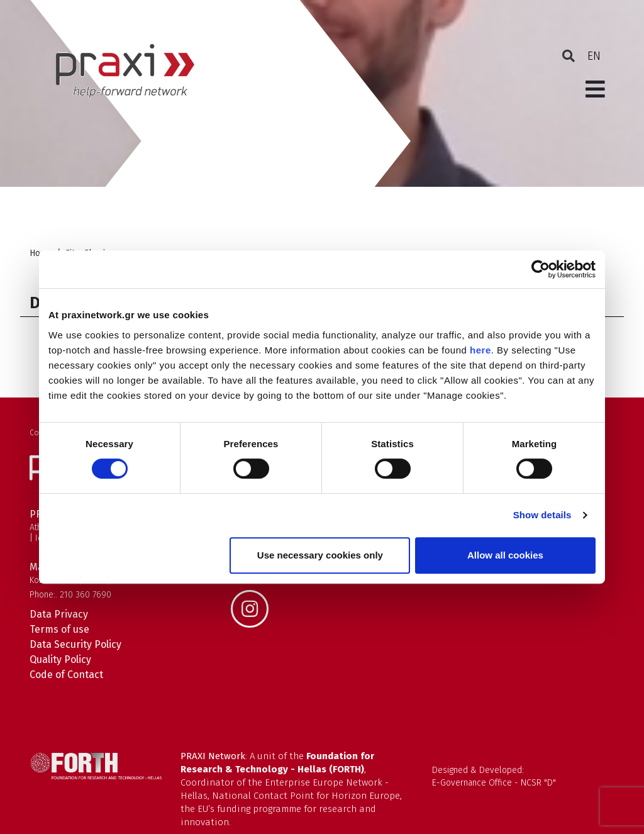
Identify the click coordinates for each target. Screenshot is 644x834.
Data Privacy (59, 614)
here (480, 350)
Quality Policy (60, 659)
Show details (542, 515)
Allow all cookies (505, 555)
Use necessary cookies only (320, 555)
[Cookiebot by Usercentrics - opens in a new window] (541, 269)
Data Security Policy (75, 644)
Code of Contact (66, 675)
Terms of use (59, 629)
